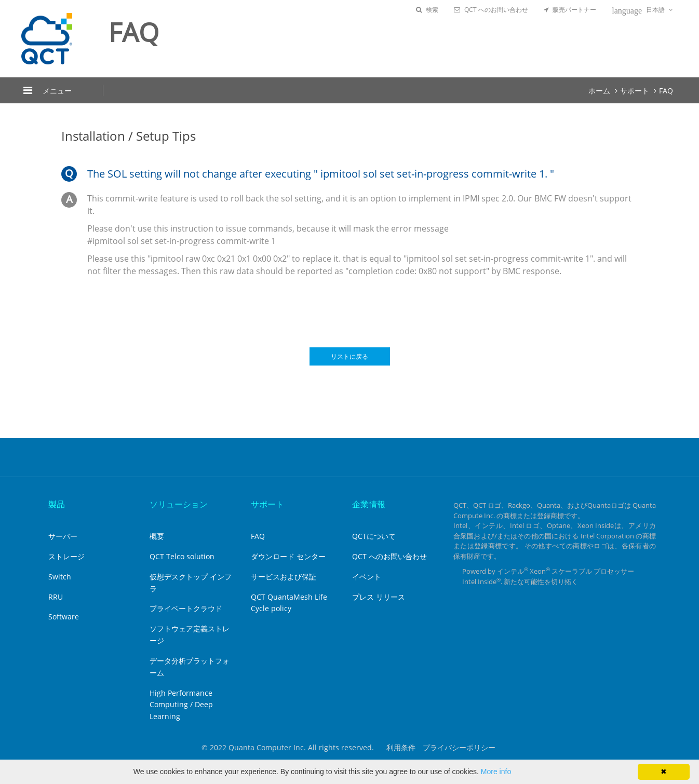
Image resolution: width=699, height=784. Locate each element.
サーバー (63, 536)
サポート (635, 91)
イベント (367, 577)
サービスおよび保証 (284, 577)
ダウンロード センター (288, 556)
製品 (57, 504)
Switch (60, 577)
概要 (157, 536)
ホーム (599, 91)
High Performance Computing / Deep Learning (181, 705)
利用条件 (401, 747)
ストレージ (66, 556)
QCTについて (374, 536)
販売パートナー (570, 10)
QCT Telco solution (182, 556)
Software (64, 617)
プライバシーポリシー (459, 747)
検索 (427, 10)
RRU (56, 597)
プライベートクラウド (186, 608)
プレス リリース (379, 597)
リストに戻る (350, 356)
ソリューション (179, 504)
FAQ (666, 91)
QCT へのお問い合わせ (491, 10)
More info (496, 772)
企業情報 (369, 504)
